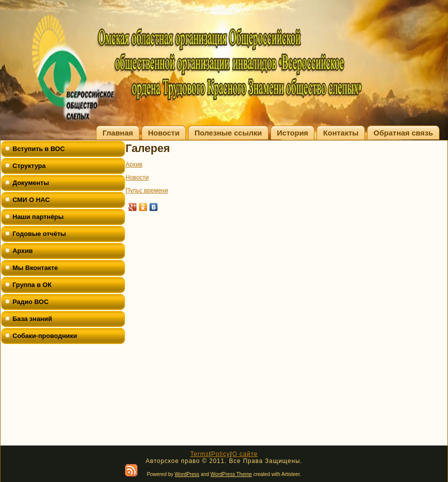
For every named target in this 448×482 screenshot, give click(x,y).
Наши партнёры (38, 217)
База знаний (32, 319)
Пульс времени (147, 190)
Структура (29, 166)
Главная (118, 133)
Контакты (341, 133)
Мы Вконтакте (35, 268)
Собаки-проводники (45, 336)
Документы (31, 183)
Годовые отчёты (39, 234)
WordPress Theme (231, 474)
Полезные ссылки (228, 133)
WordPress (187, 474)
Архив (22, 251)
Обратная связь (403, 133)
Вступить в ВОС (39, 149)
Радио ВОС (30, 302)
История (293, 133)
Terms (199, 454)
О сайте (245, 454)
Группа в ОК (32, 285)
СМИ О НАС (31, 200)
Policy (220, 454)
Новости (164, 133)
